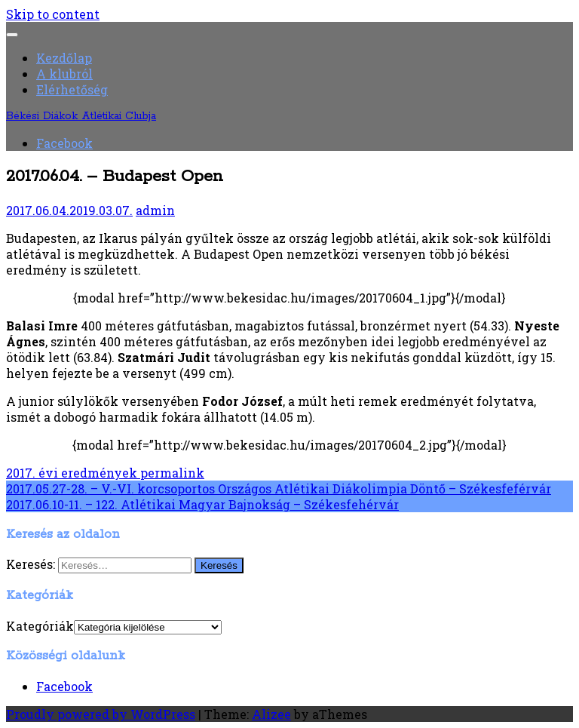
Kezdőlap (64, 58)
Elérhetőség (72, 89)
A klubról (64, 74)
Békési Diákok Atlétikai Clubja (81, 116)
